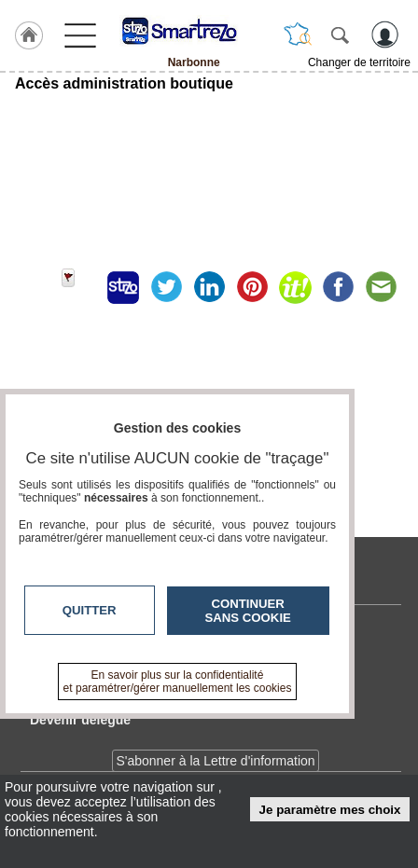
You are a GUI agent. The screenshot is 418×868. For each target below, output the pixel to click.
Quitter (90, 610)
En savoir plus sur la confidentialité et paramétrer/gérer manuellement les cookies (178, 682)
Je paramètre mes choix (330, 810)
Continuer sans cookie (248, 611)
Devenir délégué (80, 720)
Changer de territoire (359, 62)
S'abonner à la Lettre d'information (215, 761)
